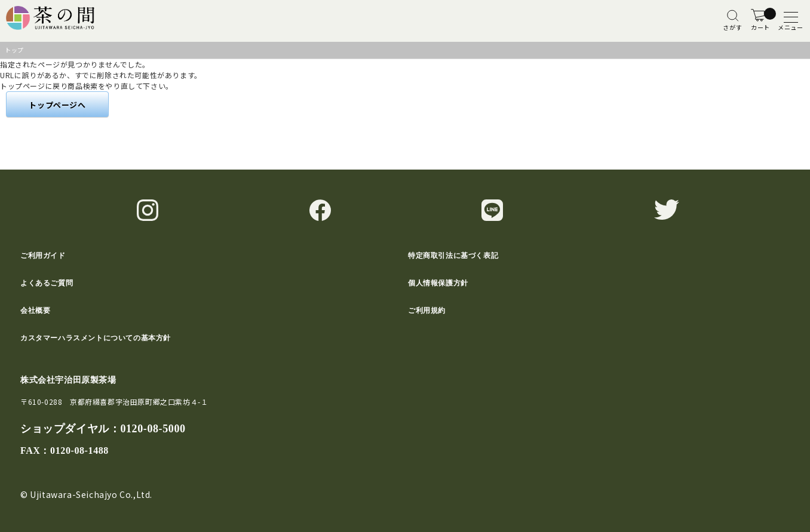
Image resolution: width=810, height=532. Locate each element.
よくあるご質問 (47, 283)
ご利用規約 (427, 310)
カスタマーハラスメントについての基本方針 (96, 338)
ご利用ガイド (43, 256)
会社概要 (35, 310)
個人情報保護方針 (438, 283)
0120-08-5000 (153, 429)
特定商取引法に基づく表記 (453, 256)
